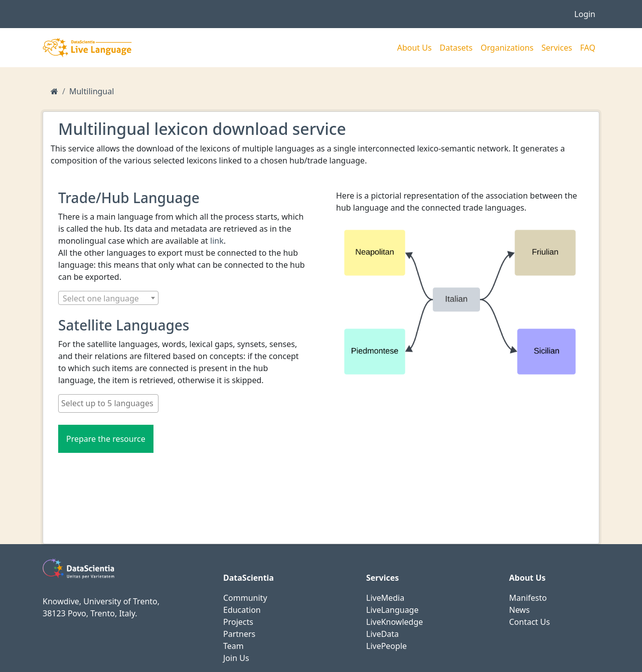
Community (245, 598)
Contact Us (529, 622)
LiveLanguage (392, 610)
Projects (238, 622)
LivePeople (386, 646)
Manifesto (528, 598)
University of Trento (120, 601)
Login (585, 14)
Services (557, 48)
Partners (239, 634)
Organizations (507, 48)
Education (242, 610)
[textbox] (108, 298)
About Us (415, 48)
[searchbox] (108, 403)
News (519, 610)
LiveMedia (385, 598)
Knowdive (61, 601)
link (217, 241)
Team (233, 646)
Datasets (456, 48)
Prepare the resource (106, 439)
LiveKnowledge (394, 622)
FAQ (588, 48)
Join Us (236, 658)
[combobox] (108, 298)
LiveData (382, 634)
